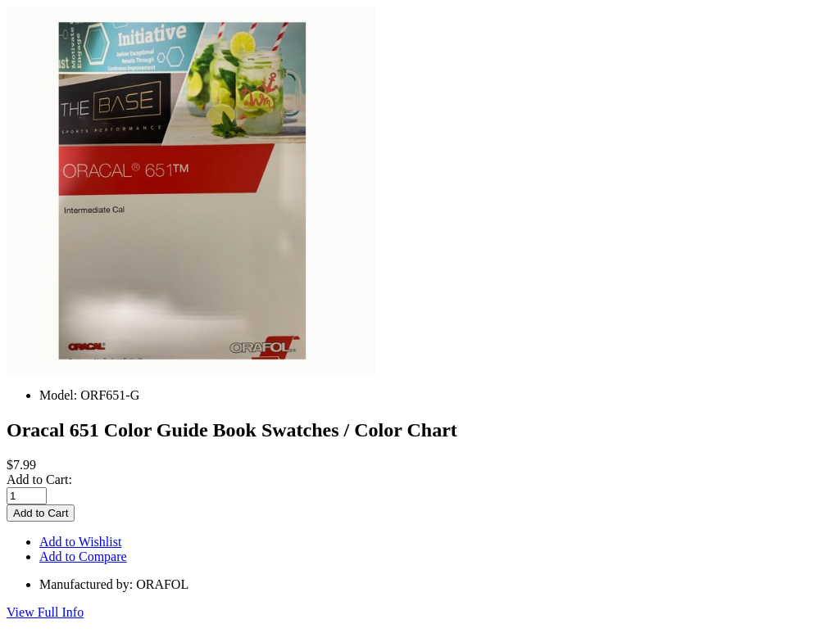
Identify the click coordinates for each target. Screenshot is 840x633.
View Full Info (45, 612)
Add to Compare (83, 556)
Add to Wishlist (80, 542)
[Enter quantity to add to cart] (27, 496)
